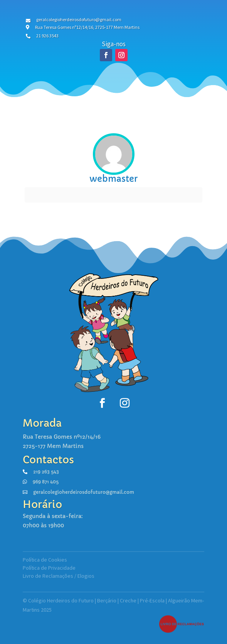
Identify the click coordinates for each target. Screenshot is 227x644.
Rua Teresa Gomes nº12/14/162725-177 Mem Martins (62, 441)
